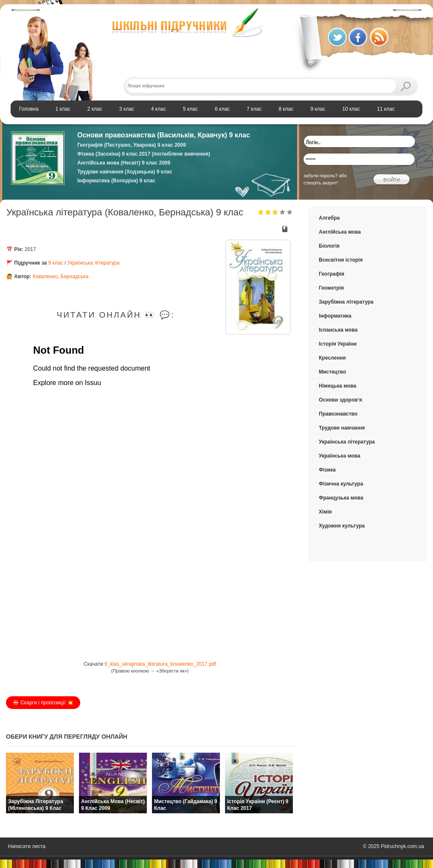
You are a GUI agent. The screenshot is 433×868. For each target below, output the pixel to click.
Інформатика (335, 316)
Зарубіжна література (346, 302)
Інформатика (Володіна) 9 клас (116, 181)
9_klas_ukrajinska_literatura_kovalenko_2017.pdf (160, 664)
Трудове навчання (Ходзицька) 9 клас (125, 172)
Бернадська (75, 276)
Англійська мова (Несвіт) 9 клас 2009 (124, 163)
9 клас (56, 263)
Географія (332, 274)
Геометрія (331, 288)
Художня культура (342, 526)
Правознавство (338, 414)
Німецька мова (337, 386)
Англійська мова (340, 232)
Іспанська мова (338, 330)
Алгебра (329, 218)
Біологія (329, 246)
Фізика (327, 470)
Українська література (94, 263)
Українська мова (340, 456)
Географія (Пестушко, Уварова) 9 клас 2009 (132, 145)
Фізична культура (341, 484)
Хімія (325, 512)
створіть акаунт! (321, 183)
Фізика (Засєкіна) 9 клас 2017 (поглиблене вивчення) (144, 154)
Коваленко (45, 276)
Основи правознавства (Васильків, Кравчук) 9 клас (164, 135)
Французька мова (341, 498)
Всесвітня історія (341, 260)
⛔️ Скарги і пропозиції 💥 (43, 703)
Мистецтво (332, 372)
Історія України (338, 344)
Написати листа (27, 846)
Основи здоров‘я (340, 400)
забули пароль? (321, 176)
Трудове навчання (342, 428)
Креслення (332, 358)
